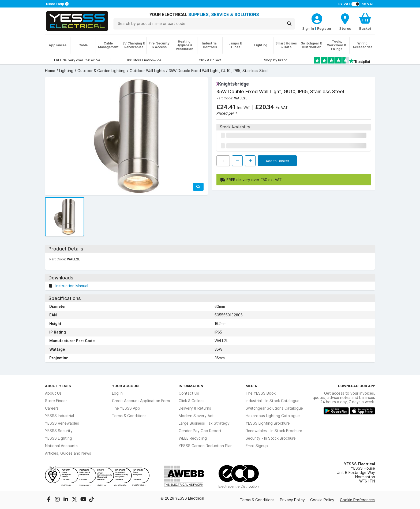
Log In (117, 393)
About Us (53, 393)
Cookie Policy (322, 500)
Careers (52, 408)
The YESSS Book (261, 393)
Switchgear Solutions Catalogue (274, 408)
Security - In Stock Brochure (271, 438)
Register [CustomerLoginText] (324, 28)
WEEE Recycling (193, 438)
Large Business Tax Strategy (204, 423)
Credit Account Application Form (141, 401)
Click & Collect (191, 401)
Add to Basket (277, 161)
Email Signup (257, 446)
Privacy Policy (292, 500)
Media (251, 386)
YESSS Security (59, 431)
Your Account (127, 386)
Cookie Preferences (357, 500)
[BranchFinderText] (345, 21)
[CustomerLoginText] (317, 18)
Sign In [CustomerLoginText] (308, 28)
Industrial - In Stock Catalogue (273, 401)
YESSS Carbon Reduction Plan (206, 446)
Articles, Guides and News (68, 453)
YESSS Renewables (62, 423)
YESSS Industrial (59, 416)
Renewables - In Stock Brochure (274, 431)
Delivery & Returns (195, 408)
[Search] (289, 24)
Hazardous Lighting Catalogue (273, 416)
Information (191, 386)
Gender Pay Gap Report (200, 431)
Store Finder (56, 401)
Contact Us (189, 393)
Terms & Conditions (129, 416)
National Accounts (61, 446)
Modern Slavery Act (196, 416)
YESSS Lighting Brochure (268, 423)
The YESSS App (126, 408)
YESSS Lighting (59, 438)
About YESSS (58, 386)
